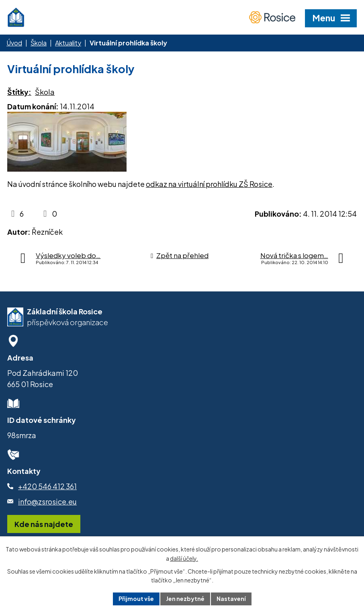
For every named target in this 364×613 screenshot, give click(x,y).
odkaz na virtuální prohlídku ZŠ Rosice (209, 184)
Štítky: (19, 92)
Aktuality (68, 43)
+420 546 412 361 (47, 486)
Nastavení (231, 599)
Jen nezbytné (185, 599)
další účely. (184, 558)
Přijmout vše (136, 599)
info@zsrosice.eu (47, 501)
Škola (39, 43)
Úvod (14, 43)
